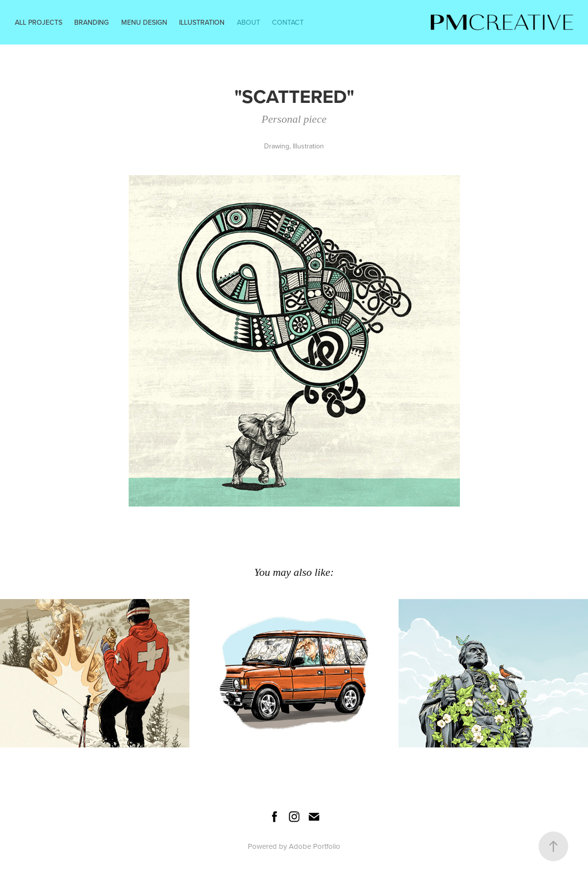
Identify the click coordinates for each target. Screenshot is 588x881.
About (249, 22)
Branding (91, 22)
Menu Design (144, 22)
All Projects (39, 22)
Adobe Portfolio (315, 846)
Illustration (202, 22)
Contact (288, 22)
